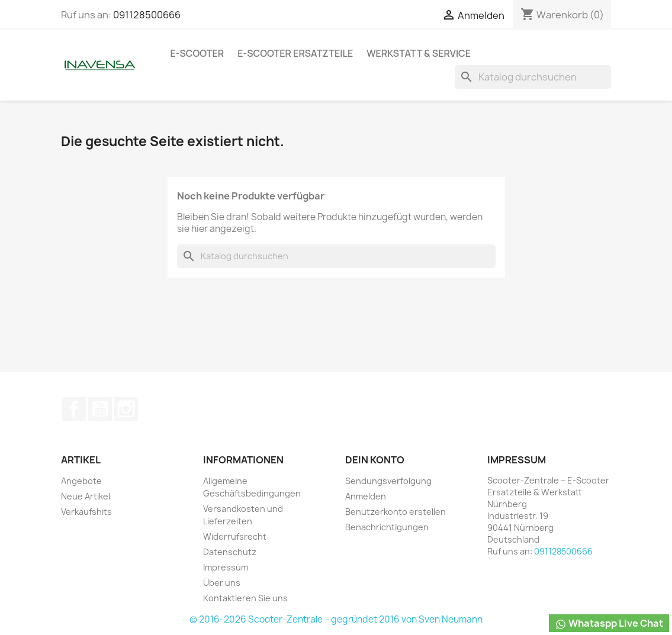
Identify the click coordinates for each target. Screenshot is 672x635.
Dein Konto (375, 460)
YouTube (100, 409)
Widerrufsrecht (235, 536)
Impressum (226, 567)
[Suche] (533, 77)
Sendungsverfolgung (388, 481)
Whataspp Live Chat (609, 623)
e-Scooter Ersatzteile (295, 53)
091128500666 (147, 15)
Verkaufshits (86, 512)
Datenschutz (230, 552)
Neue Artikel (86, 496)
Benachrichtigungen (387, 527)
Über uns (222, 583)
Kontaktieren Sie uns (245, 598)
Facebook (74, 409)
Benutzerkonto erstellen (396, 512)
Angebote (81, 481)
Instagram (126, 409)
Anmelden (366, 496)
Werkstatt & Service (419, 53)
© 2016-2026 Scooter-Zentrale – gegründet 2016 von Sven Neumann (336, 619)
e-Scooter (197, 53)
